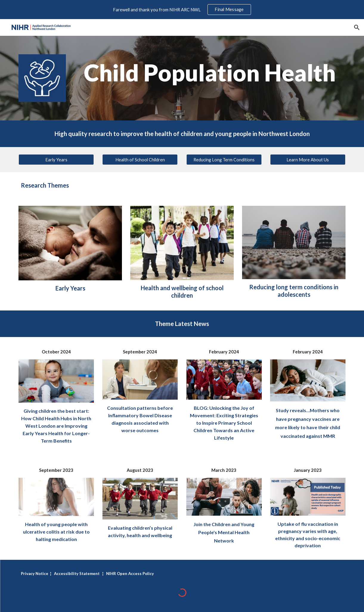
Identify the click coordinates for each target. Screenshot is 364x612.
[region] (182, 10)
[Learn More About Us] (308, 160)
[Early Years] (56, 160)
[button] (357, 27)
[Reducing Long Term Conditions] (224, 160)
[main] (210, 73)
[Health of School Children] (140, 160)
